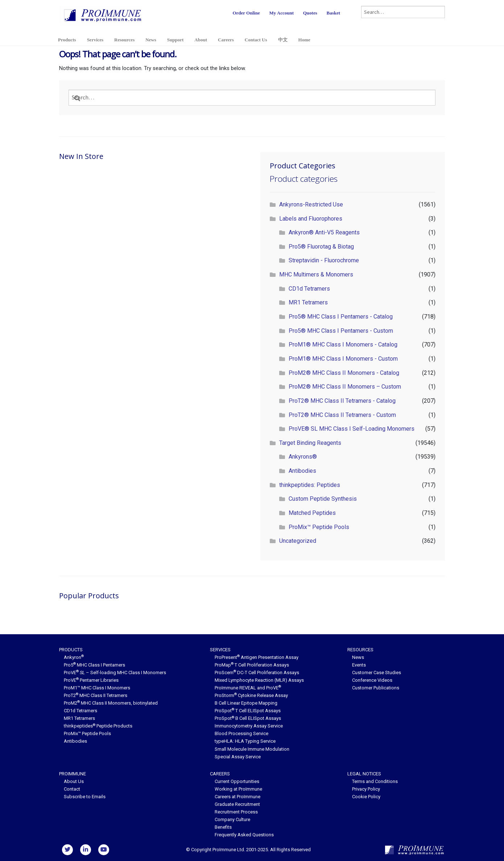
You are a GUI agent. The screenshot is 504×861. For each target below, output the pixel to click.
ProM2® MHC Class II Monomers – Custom (345, 387)
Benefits (223, 827)
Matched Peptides (312, 513)
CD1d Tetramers (309, 289)
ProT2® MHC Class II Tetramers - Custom (342, 415)
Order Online (246, 13)
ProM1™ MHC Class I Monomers (97, 688)
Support (175, 40)
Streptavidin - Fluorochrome (324, 260)
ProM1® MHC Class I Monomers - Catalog (343, 345)
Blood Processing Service (241, 733)
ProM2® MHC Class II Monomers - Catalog (344, 373)
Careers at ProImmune (237, 797)
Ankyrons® (303, 457)
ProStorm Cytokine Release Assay (251, 695)
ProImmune (73, 774)
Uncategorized (298, 541)
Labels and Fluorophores (311, 219)
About (201, 40)
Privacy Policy (366, 789)
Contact (72, 789)
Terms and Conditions (375, 781)
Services (95, 40)
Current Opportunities (237, 781)
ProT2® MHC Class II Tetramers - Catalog (342, 401)
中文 (283, 40)
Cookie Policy (366, 797)
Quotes (310, 13)
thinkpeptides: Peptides (310, 485)
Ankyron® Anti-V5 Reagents (324, 232)
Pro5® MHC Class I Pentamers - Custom (341, 331)
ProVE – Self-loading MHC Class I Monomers (115, 673)
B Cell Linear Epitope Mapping (246, 703)
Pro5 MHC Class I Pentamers (94, 665)
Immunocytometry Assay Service (249, 726)
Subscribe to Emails (85, 797)
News (151, 40)
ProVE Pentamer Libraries (91, 680)
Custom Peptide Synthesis (323, 499)
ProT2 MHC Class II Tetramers (96, 695)
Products (67, 40)
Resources (124, 40)
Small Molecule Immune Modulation (252, 749)
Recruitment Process (236, 812)
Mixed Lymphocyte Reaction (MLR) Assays (259, 680)
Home (304, 40)
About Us (74, 781)
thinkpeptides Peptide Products (98, 726)
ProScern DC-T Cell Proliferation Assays (257, 673)
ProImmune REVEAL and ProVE (248, 688)
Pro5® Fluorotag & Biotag (321, 247)
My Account (281, 13)
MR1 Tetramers (308, 302)
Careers (226, 40)
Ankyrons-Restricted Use (311, 204)
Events (359, 665)
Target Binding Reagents (310, 443)
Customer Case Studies (377, 673)
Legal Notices (364, 774)
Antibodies (302, 471)
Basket (333, 13)
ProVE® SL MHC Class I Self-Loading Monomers (352, 429)
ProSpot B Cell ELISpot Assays (248, 718)
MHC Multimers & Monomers (316, 274)
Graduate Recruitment (237, 804)
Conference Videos (372, 680)
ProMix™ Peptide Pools (319, 527)
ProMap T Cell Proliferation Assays (252, 665)
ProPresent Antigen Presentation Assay (257, 657)
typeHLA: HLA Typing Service (245, 741)
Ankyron (74, 657)
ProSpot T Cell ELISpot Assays (248, 711)
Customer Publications (376, 688)
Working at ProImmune (238, 789)
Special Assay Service (238, 757)
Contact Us (256, 40)
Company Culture (232, 819)
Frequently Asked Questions (244, 835)
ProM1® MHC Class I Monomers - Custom (343, 359)
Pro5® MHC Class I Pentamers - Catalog (341, 317)
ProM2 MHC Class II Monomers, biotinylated (111, 703)
